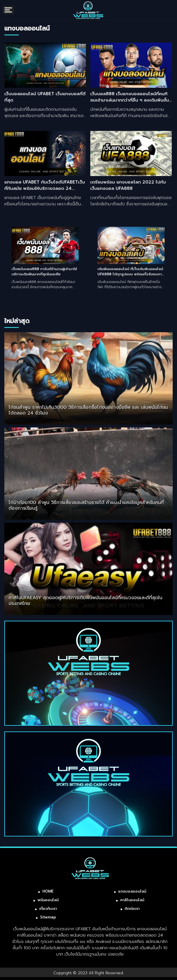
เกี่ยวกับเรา (48, 909)
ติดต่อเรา (132, 909)
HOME (48, 891)
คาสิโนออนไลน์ (132, 900)
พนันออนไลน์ (48, 900)
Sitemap (48, 917)
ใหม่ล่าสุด (17, 321)
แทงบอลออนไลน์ (132, 891)
